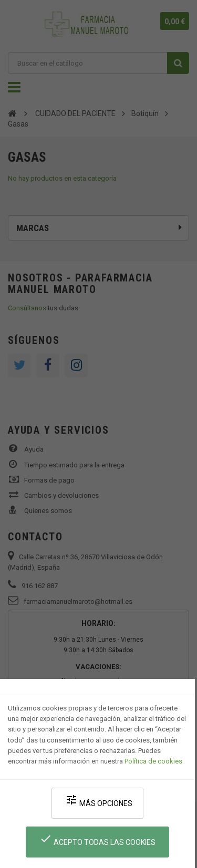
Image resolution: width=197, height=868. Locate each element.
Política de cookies (153, 761)
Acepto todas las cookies (97, 839)
